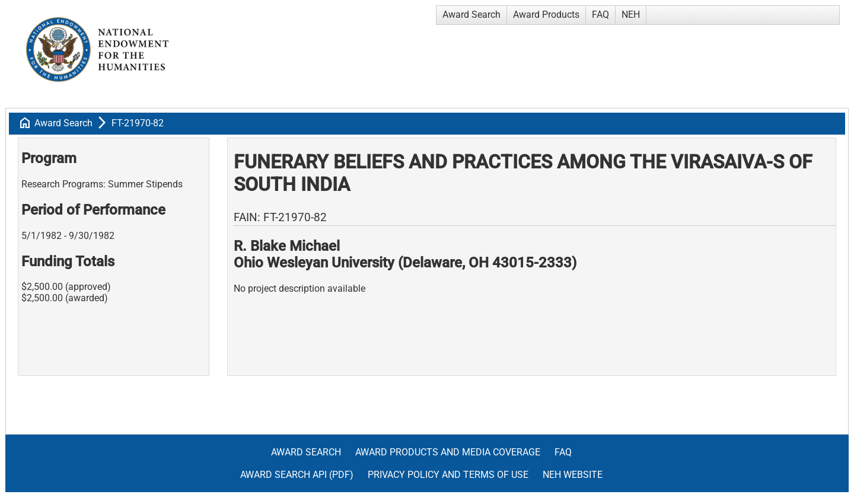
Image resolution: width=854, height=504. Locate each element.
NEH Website (573, 475)
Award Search (471, 15)
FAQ (600, 15)
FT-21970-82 (138, 123)
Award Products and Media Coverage (448, 452)
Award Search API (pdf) (297, 475)
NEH (631, 15)
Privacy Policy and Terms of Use (448, 475)
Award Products (546, 15)
